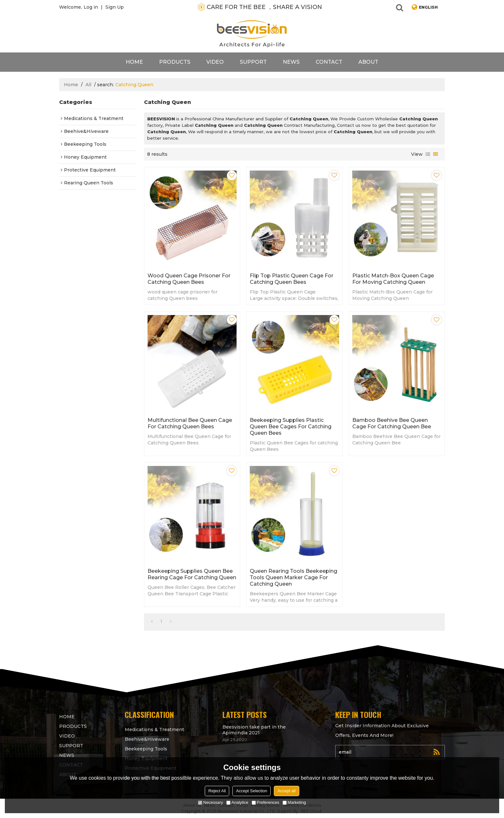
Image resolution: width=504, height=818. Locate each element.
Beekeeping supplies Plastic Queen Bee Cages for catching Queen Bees (291, 427)
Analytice (237, 802)
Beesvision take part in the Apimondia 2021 (254, 730)
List (428, 154)
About (368, 62)
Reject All (217, 791)
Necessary (210, 802)
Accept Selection (252, 791)
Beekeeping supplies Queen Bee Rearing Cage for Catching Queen (192, 574)
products (175, 62)
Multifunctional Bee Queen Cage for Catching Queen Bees (190, 423)
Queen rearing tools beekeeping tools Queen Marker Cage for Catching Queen (293, 577)
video (215, 62)
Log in (91, 7)
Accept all (286, 791)
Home (134, 62)
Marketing (294, 802)
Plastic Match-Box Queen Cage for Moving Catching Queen (393, 279)
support (253, 62)
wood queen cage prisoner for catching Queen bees (189, 279)
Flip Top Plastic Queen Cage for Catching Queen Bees (292, 279)
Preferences (265, 802)
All (88, 85)
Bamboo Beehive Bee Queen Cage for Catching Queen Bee (392, 423)
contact (329, 62)
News (291, 62)
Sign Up (115, 7)
